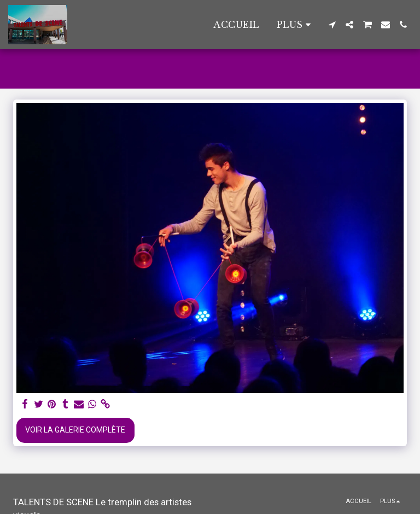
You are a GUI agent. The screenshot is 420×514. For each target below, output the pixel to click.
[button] (332, 25)
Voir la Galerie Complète (75, 430)
